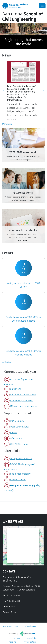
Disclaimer (12, 642)
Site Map (17, 638)
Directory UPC (10, 607)
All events (7, 362)
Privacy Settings (30, 642)
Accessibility (31, 638)
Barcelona (23, 17)
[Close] (42, 6)
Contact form (9, 612)
